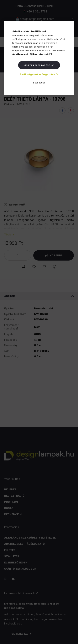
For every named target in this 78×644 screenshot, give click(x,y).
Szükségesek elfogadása (38, 74)
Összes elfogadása (37, 65)
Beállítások (39, 82)
